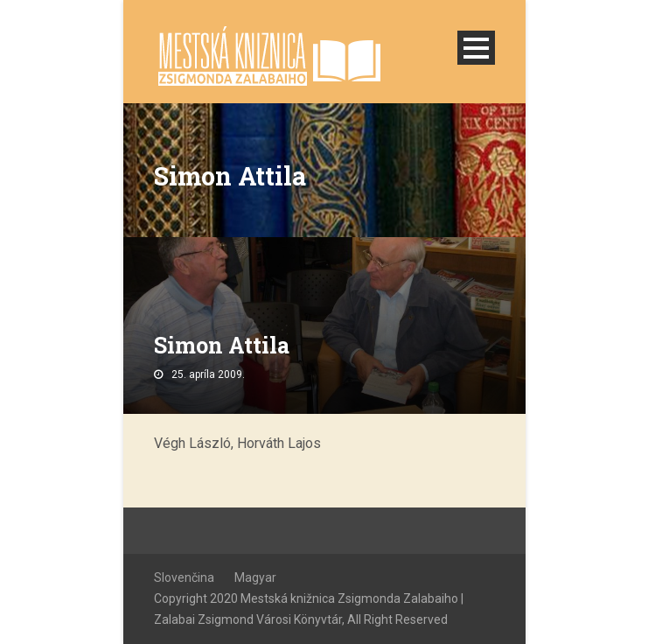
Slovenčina (184, 577)
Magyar (255, 577)
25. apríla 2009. (208, 374)
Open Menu (476, 48)
